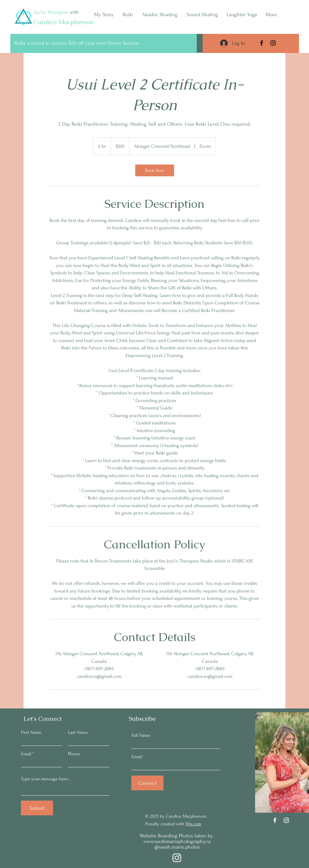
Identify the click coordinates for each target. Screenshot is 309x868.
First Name (31, 732)
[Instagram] (273, 43)
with (73, 12)
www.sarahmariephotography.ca (177, 841)
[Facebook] (262, 43)
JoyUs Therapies (51, 12)
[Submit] (37, 808)
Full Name (141, 735)
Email (26, 754)
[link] (155, 170)
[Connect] (147, 783)
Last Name (78, 732)
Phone (74, 754)
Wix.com (193, 824)
